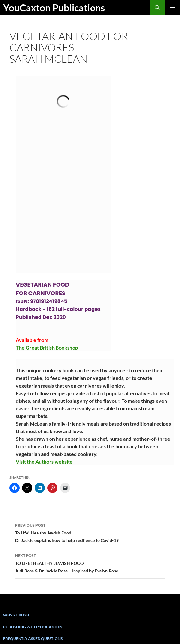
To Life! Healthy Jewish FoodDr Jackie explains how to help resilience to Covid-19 (90, 532)
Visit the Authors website (44, 461)
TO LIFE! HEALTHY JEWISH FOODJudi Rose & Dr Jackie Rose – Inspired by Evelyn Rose (90, 563)
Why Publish (16, 615)
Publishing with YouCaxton (33, 627)
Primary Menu (172, 8)
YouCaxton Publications (54, 8)
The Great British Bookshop (47, 347)
